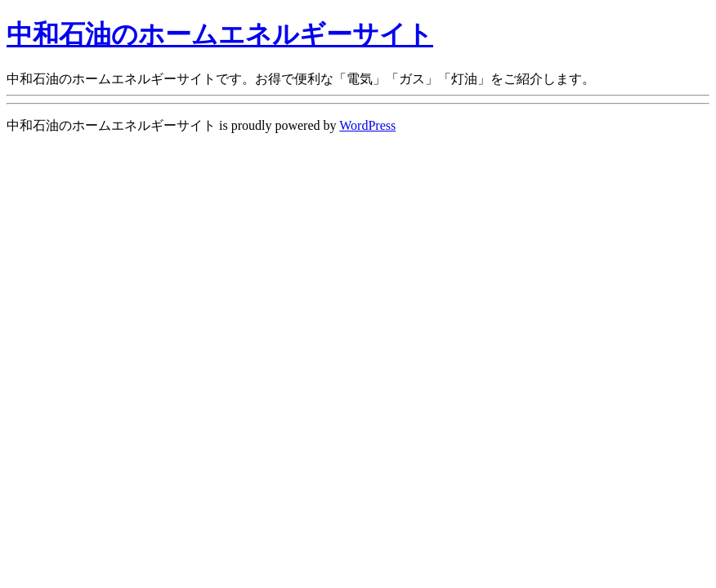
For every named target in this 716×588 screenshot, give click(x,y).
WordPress (367, 125)
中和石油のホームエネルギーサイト (220, 34)
